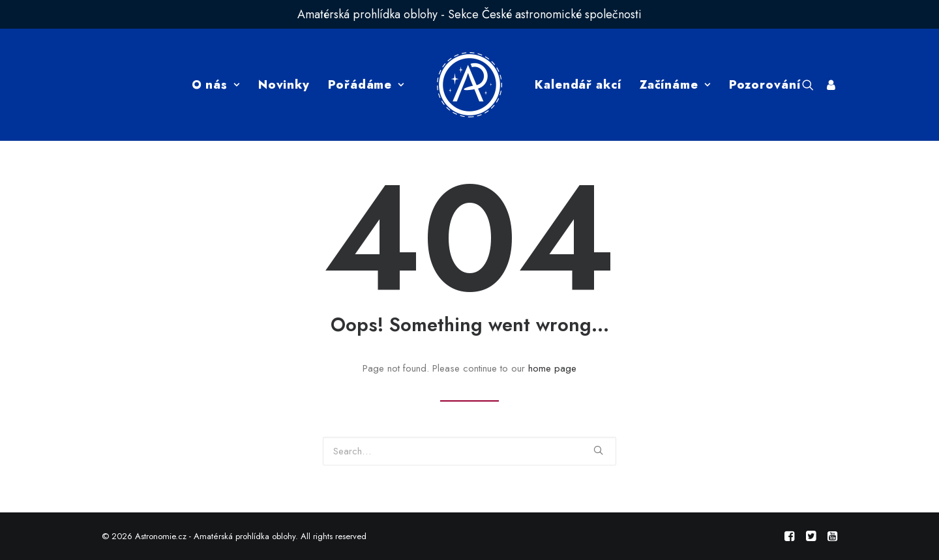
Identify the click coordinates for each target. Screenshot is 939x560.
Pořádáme (366, 85)
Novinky (284, 85)
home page (552, 368)
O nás (216, 85)
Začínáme (675, 85)
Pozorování (765, 85)
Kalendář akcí (578, 85)
